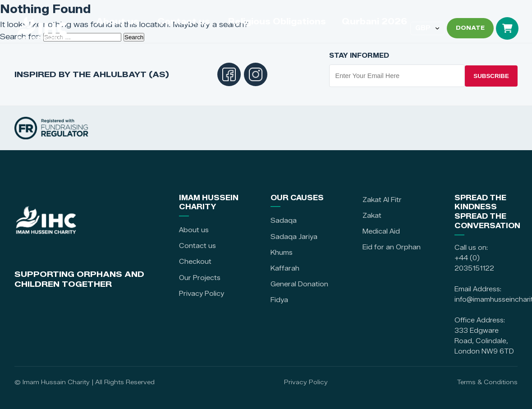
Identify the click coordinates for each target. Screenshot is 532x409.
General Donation (299, 284)
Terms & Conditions (487, 382)
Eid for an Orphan (392, 247)
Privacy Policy (202, 294)
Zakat (372, 216)
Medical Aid (381, 231)
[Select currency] (427, 28)
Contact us (197, 246)
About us (194, 230)
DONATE (470, 28)
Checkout (195, 262)
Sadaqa (284, 221)
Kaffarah (285, 268)
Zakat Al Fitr (382, 200)
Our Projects (200, 278)
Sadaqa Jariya (294, 237)
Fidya (279, 300)
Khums (282, 253)
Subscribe (491, 76)
